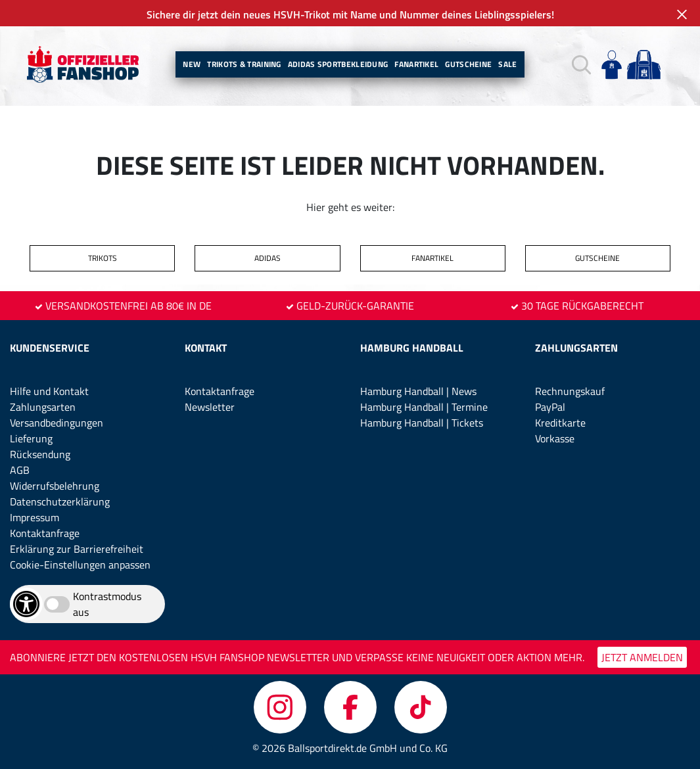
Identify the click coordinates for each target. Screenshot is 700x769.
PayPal (550, 407)
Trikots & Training (244, 64)
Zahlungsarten (43, 407)
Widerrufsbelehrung (55, 486)
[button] (581, 65)
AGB (20, 470)
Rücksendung (40, 454)
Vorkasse (555, 438)
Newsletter (210, 407)
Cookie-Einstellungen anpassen (80, 565)
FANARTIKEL (432, 258)
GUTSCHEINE (597, 258)
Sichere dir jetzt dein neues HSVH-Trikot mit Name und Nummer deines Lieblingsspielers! (350, 14)
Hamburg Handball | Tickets (422, 423)
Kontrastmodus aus (107, 604)
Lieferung (31, 438)
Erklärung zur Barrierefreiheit (77, 549)
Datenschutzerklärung (60, 501)
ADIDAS (268, 258)
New (192, 64)
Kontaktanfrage (45, 533)
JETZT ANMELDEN (642, 657)
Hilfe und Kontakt (49, 391)
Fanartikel (416, 64)
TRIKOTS (103, 258)
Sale (507, 64)
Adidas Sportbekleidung (338, 64)
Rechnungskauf (570, 391)
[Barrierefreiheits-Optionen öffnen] (26, 604)
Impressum (35, 517)
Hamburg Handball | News (418, 391)
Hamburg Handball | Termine (424, 407)
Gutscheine (468, 64)
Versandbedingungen (57, 423)
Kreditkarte (560, 423)
